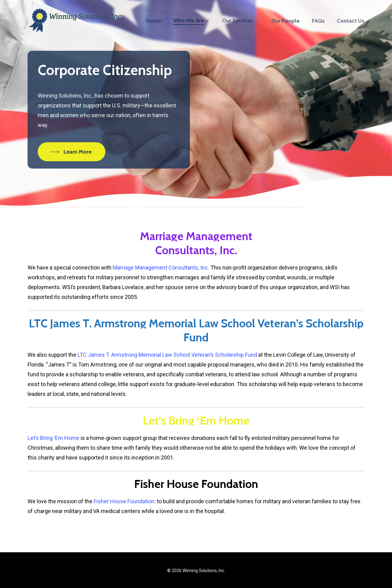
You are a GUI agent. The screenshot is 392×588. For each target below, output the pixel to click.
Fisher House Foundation (124, 501)
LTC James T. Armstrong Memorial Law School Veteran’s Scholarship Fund (167, 355)
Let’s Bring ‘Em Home (53, 438)
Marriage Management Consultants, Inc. (161, 268)
